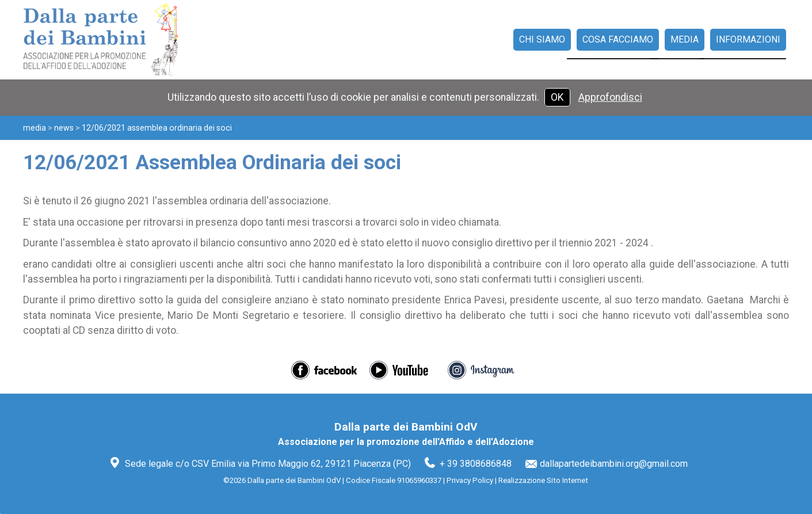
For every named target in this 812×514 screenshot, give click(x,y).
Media (35, 128)
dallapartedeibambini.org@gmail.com (614, 464)
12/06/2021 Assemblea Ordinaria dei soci (157, 128)
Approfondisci (610, 97)
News (64, 128)
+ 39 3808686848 (476, 464)
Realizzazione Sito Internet (543, 480)
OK (557, 97)
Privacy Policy (470, 480)
